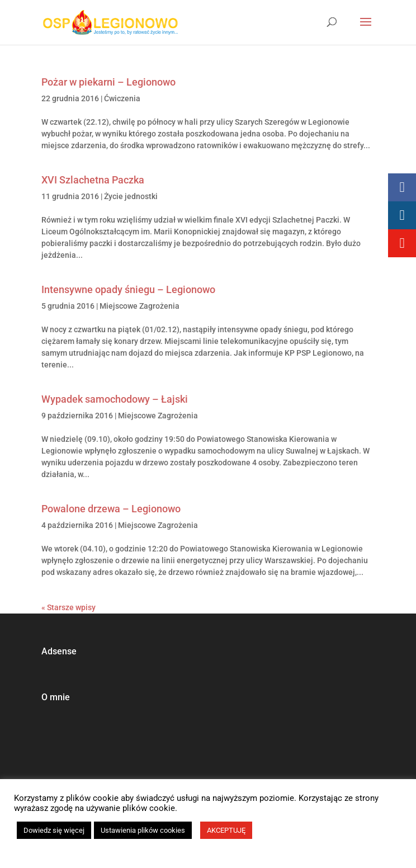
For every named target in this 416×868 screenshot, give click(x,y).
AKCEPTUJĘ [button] (226, 830)
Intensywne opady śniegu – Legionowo (128, 289)
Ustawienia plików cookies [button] (143, 830)
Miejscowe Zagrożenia (140, 306)
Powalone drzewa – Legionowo (111, 509)
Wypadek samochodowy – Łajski (115, 399)
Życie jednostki (131, 196)
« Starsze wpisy (68, 607)
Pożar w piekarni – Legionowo (108, 82)
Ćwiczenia (122, 98)
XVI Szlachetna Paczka (93, 180)
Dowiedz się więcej (54, 830)
